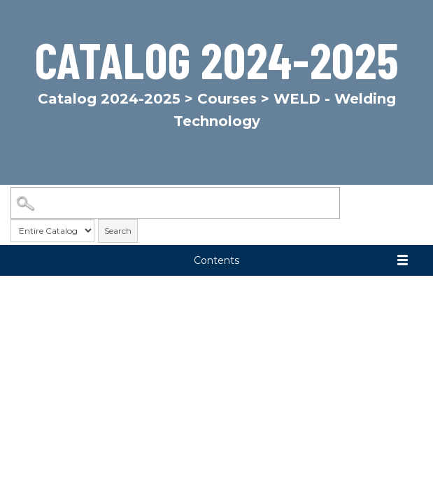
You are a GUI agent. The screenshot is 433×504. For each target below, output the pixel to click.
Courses (227, 99)
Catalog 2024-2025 (109, 99)
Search (118, 231)
